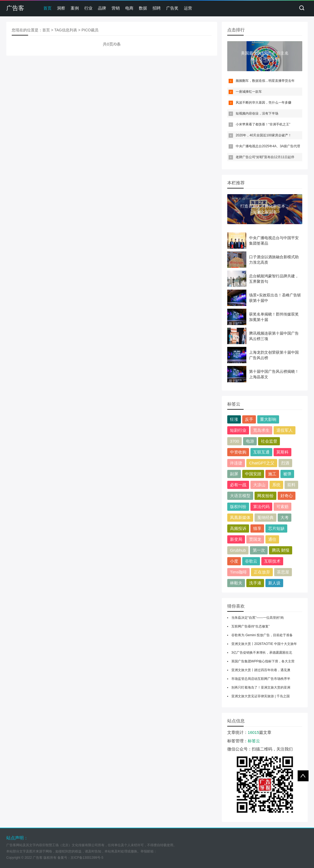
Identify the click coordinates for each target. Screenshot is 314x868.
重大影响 (268, 419)
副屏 (234, 474)
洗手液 (255, 583)
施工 (272, 474)
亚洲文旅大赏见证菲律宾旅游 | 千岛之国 (261, 696)
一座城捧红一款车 (249, 92)
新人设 (274, 583)
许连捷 (236, 463)
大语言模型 (240, 496)
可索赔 (282, 507)
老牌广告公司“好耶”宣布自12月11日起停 (265, 157)
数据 (143, 8)
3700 (234, 441)
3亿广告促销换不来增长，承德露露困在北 (262, 653)
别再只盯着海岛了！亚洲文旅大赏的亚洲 (261, 687)
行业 (88, 8)
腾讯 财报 (280, 550)
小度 (234, 561)
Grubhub (238, 550)
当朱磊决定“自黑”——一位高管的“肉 (258, 618)
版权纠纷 (238, 507)
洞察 (61, 8)
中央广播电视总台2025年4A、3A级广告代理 (268, 146)
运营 (188, 8)
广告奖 (172, 8)
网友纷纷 (265, 496)
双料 (291, 485)
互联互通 (261, 452)
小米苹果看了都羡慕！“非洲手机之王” (263, 124)
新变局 (236, 539)
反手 (249, 419)
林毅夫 (236, 583)
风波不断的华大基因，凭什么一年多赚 (264, 103)
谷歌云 (251, 561)
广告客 (15, 8)
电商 (129, 8)
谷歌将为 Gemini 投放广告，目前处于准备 (262, 635)
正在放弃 (262, 572)
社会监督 (269, 441)
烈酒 (285, 463)
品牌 (102, 8)
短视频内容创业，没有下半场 (257, 113)
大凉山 (259, 485)
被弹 (287, 474)
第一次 (259, 550)
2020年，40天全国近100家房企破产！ (264, 135)
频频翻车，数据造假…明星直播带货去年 (265, 81)
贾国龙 (255, 539)
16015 (253, 732)
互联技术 (272, 561)
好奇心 (287, 496)
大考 (285, 517)
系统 (276, 485)
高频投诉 (238, 528)
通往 (272, 539)
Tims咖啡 (238, 572)
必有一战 (238, 485)
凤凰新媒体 (240, 517)
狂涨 (234, 419)
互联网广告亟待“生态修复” (250, 626)
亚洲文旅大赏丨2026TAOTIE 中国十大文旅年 (264, 644)
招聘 (157, 8)
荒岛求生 (261, 430)
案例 (75, 8)
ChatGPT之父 (262, 463)
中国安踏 (253, 474)
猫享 (257, 528)
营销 (116, 8)
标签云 (254, 741)
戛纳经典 (265, 517)
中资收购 (238, 452)
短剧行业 (238, 430)
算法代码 (261, 507)
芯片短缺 (276, 528)
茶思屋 (283, 572)
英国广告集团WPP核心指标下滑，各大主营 (263, 661)
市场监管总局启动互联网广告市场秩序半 (261, 679)
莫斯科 (282, 452)
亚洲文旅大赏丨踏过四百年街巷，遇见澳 (261, 670)
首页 (47, 8)
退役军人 (285, 430)
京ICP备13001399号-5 (87, 858)
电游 (250, 441)
